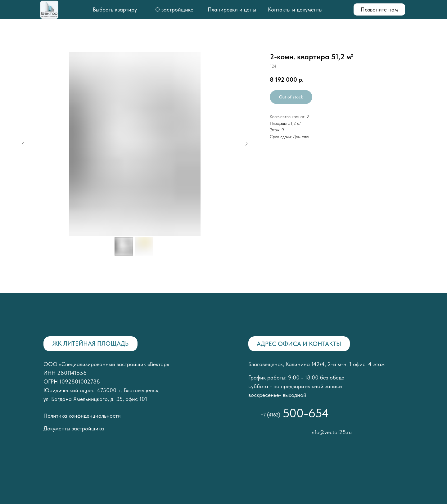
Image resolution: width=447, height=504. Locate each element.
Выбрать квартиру (115, 9)
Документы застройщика (74, 428)
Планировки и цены (232, 9)
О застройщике (174, 9)
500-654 (306, 413)
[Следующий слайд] (246, 144)
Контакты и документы (295, 9)
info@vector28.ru (331, 432)
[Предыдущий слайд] (23, 144)
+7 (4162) (270, 415)
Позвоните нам (379, 9)
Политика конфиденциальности (82, 416)
